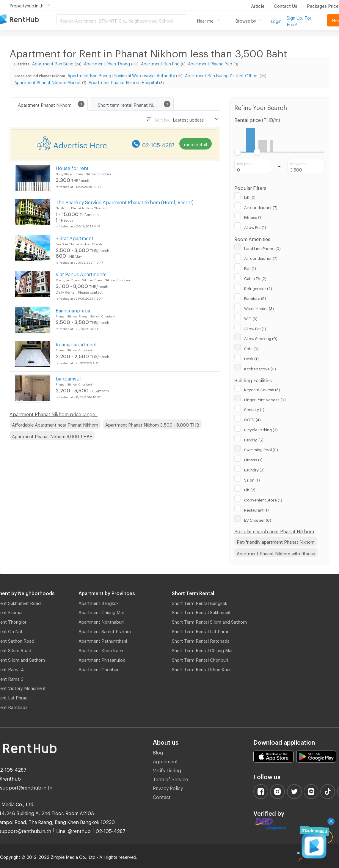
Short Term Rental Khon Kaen (202, 669)
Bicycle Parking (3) (261, 429)
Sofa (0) (251, 348)
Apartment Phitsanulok (102, 659)
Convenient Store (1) (263, 499)
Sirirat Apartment (74, 237)
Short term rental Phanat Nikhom (131, 104)
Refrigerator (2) (258, 288)
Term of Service (170, 778)
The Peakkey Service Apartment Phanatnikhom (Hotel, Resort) (125, 201)
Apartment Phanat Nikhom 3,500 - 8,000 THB (152, 424)
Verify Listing (167, 769)
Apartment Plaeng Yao (210, 63)
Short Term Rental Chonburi (200, 659)
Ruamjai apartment (76, 343)
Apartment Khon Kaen (101, 650)
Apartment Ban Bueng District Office (222, 75)
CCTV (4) (252, 419)
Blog (158, 752)
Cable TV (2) (255, 278)
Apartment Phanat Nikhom (45, 104)
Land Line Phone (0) (262, 248)
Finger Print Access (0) (265, 399)
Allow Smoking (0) (261, 338)
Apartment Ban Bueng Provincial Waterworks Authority (121, 75)
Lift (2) (250, 196)
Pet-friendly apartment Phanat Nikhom (276, 541)
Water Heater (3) (259, 308)
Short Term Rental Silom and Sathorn (209, 621)
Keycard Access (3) (262, 389)
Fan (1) (250, 268)
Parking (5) (254, 439)
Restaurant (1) (256, 509)
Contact (162, 796)
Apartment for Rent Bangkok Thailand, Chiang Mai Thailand (28, 20)
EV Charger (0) (258, 519)
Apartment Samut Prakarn (105, 630)
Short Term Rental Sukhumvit (201, 611)
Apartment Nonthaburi (101, 621)
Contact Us (286, 5)
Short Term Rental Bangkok (200, 602)
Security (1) (254, 409)
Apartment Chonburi (99, 669)
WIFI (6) (251, 318)
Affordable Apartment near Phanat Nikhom (55, 424)
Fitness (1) (253, 216)
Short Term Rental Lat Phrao (201, 630)
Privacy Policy (168, 787)
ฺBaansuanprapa (73, 310)
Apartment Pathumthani (103, 640)
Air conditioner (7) (261, 207)
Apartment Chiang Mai (101, 611)
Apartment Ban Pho (160, 63)
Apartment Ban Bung (53, 63)
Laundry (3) (254, 469)
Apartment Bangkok (99, 602)
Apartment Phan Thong (107, 63)
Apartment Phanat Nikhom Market (48, 82)
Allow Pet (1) (255, 227)
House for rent (72, 167)
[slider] (238, 152)
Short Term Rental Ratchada (201, 640)
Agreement (165, 761)
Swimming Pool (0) (261, 449)
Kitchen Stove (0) (260, 368)
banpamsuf (69, 378)
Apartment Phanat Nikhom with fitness (276, 553)
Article (258, 5)
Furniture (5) (255, 298)
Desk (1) (251, 358)
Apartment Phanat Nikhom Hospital (123, 82)
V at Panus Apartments (81, 273)
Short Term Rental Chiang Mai (202, 650)
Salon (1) (252, 479)
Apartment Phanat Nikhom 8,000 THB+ (52, 435)
